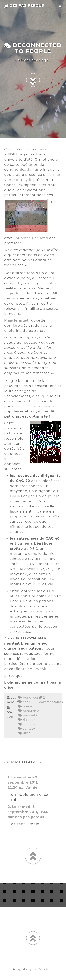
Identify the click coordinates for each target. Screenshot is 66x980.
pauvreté (28, 715)
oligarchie (29, 711)
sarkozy (27, 729)
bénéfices (29, 697)
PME (52, 584)
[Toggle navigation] (60, 6)
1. (9, 777)
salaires (27, 724)
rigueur (27, 720)
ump (24, 733)
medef (26, 706)
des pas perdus (24, 5)
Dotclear (45, 969)
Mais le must (16, 320)
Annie (32, 787)
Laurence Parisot (29, 238)
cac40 (26, 702)
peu (50, 611)
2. (9, 807)
